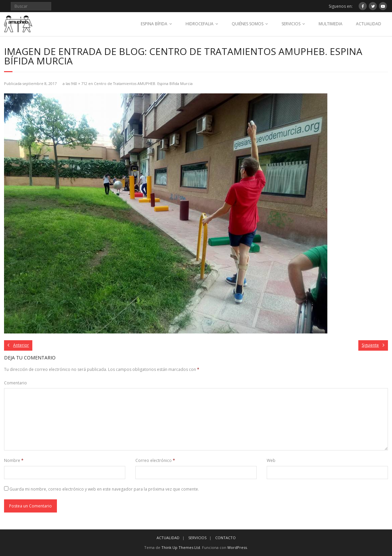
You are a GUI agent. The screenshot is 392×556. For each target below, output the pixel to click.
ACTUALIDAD (369, 24)
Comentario (15, 383)
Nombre (14, 460)
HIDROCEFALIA (200, 24)
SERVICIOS (291, 24)
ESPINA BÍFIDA (154, 24)
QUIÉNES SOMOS (248, 24)
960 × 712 (79, 83)
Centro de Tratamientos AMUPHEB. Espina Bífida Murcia (143, 83)
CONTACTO (225, 538)
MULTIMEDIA (331, 24)
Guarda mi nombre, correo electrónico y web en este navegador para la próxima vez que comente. (104, 489)
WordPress (237, 547)
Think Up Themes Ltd (181, 547)
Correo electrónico (155, 460)
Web (271, 460)
